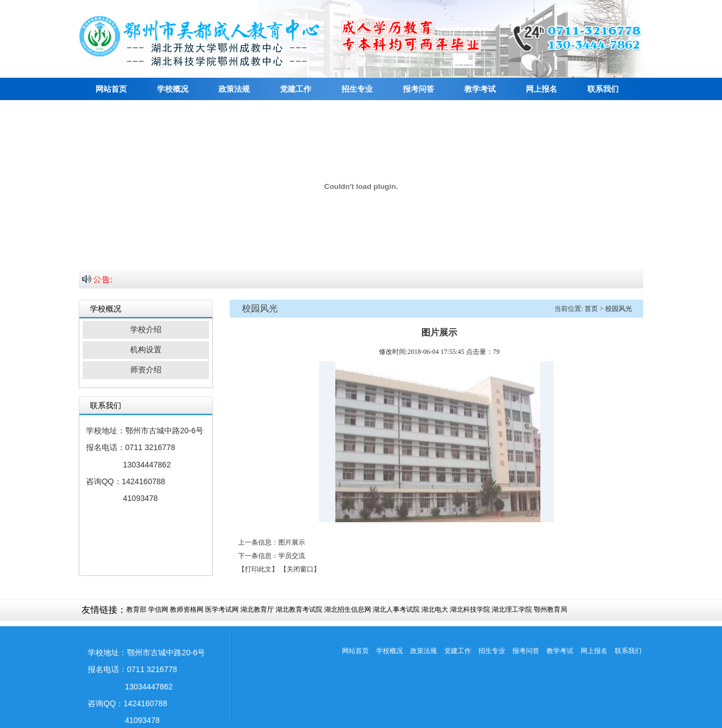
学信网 (158, 609)
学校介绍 (146, 330)
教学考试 (480, 89)
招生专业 (357, 89)
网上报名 (541, 89)
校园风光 (619, 309)
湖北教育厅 (257, 609)
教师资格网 (187, 609)
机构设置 (146, 350)
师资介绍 (146, 370)
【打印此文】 (258, 569)
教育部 (136, 609)
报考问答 (419, 89)
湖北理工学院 (512, 609)
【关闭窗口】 (300, 569)
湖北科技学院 (470, 609)
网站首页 (111, 89)
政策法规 (234, 89)
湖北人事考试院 (396, 609)
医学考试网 (222, 609)
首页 (591, 309)
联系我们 (603, 89)
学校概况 (173, 89)
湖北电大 (435, 609)
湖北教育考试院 (299, 609)
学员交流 (292, 556)
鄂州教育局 (550, 609)
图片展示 (292, 542)
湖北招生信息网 (348, 609)
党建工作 (296, 89)
